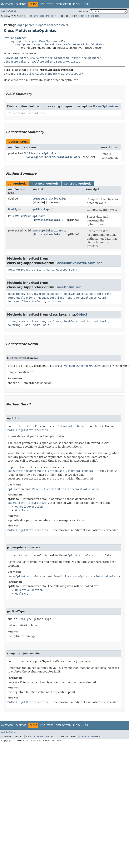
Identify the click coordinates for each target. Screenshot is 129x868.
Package (21, 4)
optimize (39, 216)
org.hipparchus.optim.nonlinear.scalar (43, 25)
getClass (55, 321)
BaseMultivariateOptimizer (37, 74)
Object (82, 315)
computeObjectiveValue (50, 199)
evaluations (16, 113)
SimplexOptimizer (69, 62)
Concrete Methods (78, 184)
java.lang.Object (15, 38)
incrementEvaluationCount (87, 298)
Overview (7, 4)
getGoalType (41, 209)
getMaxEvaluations (21, 298)
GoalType (15, 209)
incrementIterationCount (26, 301)
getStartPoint (42, 270)
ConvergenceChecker (40, 157)
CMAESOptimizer (41, 58)
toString (14, 325)
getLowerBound (18, 270)
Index (77, 4)
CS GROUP (35, 741)
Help (86, 4)
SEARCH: (84, 12)
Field (29, 16)
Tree (50, 4)
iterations (37, 113)
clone (12, 321)
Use (43, 4)
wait (27, 325)
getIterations (101, 294)
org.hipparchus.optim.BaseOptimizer (34, 41)
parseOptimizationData (50, 231)
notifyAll (101, 321)
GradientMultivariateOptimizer (78, 58)
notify (85, 321)
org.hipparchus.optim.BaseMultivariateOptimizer (48, 44)
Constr (39, 16)
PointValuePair (93, 44)
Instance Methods (45, 184)
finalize (38, 321)
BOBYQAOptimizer (16, 58)
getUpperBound (67, 270)
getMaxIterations (51, 298)
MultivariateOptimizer (41, 153)
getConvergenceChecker (44, 294)
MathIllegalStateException (28, 430)
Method (51, 16)
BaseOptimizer (106, 106)
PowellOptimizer (42, 62)
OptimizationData (47, 220)
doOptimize (16, 294)
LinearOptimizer (16, 62)
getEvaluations (76, 294)
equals (24, 321)
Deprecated (63, 4)
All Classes (9, 11)
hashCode (71, 321)
